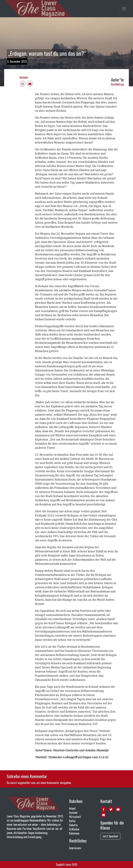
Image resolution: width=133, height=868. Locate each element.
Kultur (72, 821)
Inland (72, 808)
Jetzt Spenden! (110, 836)
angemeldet (24, 783)
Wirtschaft (75, 817)
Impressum (75, 848)
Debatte (73, 825)
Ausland (24, 77)
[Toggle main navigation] (124, 9)
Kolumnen (74, 833)
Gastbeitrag (117, 84)
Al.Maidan (74, 829)
